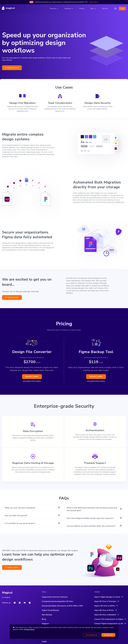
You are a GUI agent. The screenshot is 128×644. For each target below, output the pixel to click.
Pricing (82, 9)
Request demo (32, 377)
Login (122, 9)
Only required (91, 635)
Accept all (108, 635)
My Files (105, 9)
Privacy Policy (29, 629)
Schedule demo (12, 68)
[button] (32, 508)
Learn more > (94, 2)
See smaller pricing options (32, 381)
